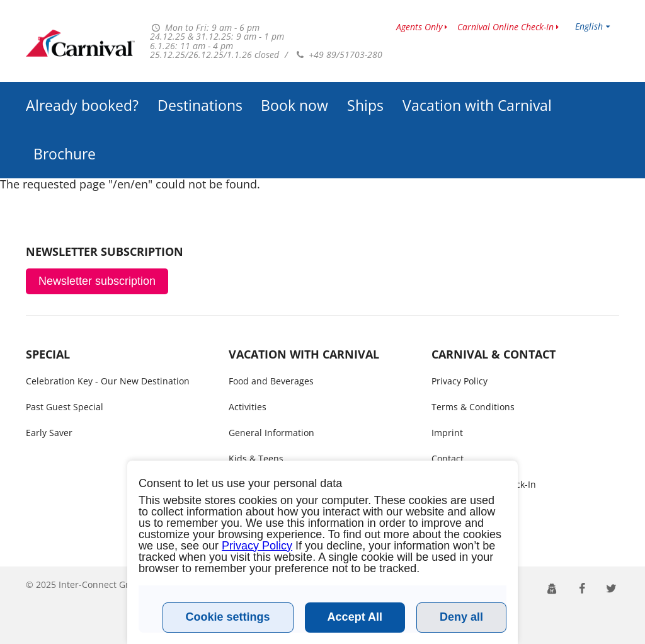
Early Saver (49, 433)
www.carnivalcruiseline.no (80, 43)
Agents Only (419, 27)
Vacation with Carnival (477, 106)
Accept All (355, 617)
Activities (248, 407)
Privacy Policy (459, 381)
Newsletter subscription (97, 281)
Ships (365, 106)
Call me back (458, 510)
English (589, 26)
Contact (448, 458)
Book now (294, 106)
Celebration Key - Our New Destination (108, 381)
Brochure (65, 154)
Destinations (200, 106)
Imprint (447, 433)
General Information (271, 433)
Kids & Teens (256, 458)
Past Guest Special (65, 407)
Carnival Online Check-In (505, 27)
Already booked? (82, 106)
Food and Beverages (271, 381)
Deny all (461, 617)
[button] (552, 588)
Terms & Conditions (473, 407)
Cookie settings (228, 617)
